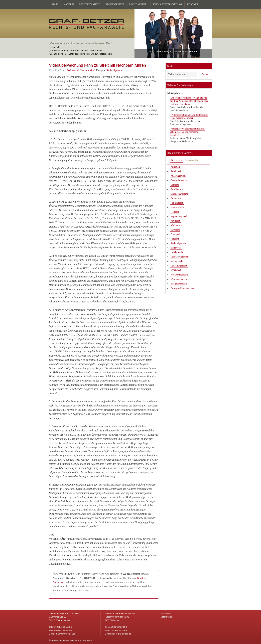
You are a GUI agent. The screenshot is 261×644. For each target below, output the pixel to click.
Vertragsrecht (177, 261)
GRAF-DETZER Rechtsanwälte (77, 640)
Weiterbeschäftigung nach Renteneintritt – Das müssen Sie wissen (189, 117)
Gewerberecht (177, 198)
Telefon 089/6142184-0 (116, 627)
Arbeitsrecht (176, 171)
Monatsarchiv (192, 160)
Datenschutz (166, 617)
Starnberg (58, 582)
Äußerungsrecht (178, 176)
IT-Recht (175, 212)
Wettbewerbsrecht (179, 279)
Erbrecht (175, 185)
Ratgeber (175, 239)
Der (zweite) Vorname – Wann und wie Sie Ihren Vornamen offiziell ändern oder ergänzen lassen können (189, 101)
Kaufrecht (175, 221)
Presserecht (176, 234)
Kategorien (176, 160)
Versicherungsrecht (180, 257)
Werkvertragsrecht (179, 275)
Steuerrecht (176, 248)
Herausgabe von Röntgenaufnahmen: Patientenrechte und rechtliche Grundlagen (188, 132)
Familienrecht (177, 189)
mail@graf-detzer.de (65, 634)
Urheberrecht (177, 252)
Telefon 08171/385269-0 (61, 627)
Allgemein (176, 167)
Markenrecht (177, 225)
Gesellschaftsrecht (179, 194)
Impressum (166, 613)
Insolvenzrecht (177, 207)
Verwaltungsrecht (179, 266)
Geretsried (143, 578)
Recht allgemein (114, 70)
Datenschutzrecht (179, 180)
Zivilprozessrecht (179, 284)
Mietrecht (175, 230)
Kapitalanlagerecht (179, 216)
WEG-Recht (176, 270)
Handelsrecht (177, 203)
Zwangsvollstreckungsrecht (183, 288)
